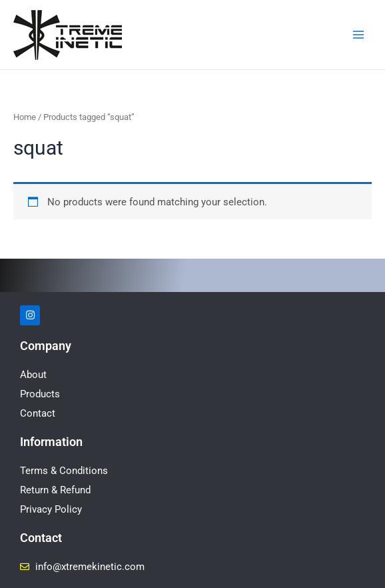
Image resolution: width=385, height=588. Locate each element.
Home (25, 117)
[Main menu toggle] (358, 35)
